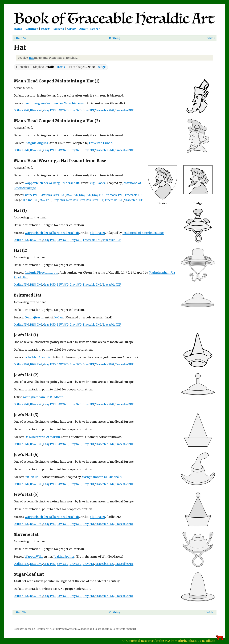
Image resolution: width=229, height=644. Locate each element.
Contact (132, 629)
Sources (58, 29)
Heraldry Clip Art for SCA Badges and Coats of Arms (81, 629)
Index (45, 29)
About (83, 29)
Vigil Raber (97, 183)
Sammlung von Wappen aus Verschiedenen (55, 103)
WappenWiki (34, 557)
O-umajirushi (34, 317)
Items (61, 67)
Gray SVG (75, 110)
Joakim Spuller (64, 557)
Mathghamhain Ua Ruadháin (43, 397)
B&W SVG (63, 110)
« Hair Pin (20, 38)
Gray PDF (88, 110)
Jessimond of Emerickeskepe (143, 233)
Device (90, 67)
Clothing (115, 38)
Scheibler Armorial (38, 357)
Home (18, 29)
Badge (101, 67)
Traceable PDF (124, 110)
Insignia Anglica (36, 143)
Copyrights (119, 629)
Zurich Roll (33, 477)
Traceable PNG (105, 110)
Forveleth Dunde (101, 143)
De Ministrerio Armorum (42, 437)
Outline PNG (21, 110)
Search (95, 29)
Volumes (32, 29)
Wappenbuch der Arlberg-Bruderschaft (52, 183)
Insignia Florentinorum (41, 273)
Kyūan (59, 317)
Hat (31, 58)
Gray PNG (49, 110)
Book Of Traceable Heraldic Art (32, 629)
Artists (72, 29)
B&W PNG (36, 110)
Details (50, 67)
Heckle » (210, 38)
